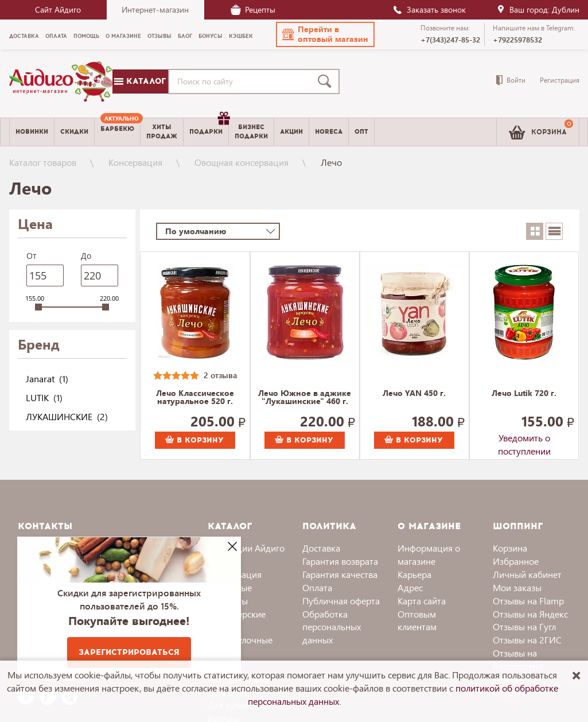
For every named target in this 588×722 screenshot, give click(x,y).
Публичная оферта (341, 601)
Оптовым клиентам (417, 620)
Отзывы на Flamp (528, 601)
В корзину (194, 440)
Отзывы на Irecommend (518, 659)
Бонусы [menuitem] (211, 36)
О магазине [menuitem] (123, 36)
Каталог (140, 81)
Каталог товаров (43, 162)
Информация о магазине (429, 554)
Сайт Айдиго (58, 9)
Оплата (317, 587)
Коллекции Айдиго (246, 548)
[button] (325, 34)
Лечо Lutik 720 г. (524, 394)
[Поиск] (327, 81)
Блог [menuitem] (185, 36)
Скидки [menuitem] (74, 132)
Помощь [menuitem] (86, 36)
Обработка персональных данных (332, 627)
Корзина (510, 548)
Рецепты (253, 9)
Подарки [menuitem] (209, 127)
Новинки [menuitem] (32, 132)
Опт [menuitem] (361, 132)
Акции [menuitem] (291, 132)
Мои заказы (517, 587)
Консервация (135, 162)
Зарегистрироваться (129, 652)
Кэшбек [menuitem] (241, 36)
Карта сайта (422, 601)
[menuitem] (117, 132)
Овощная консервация (242, 162)
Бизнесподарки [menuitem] (251, 131)
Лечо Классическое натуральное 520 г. (195, 398)
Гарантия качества (340, 574)
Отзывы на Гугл (524, 626)
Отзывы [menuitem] (159, 36)
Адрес (410, 587)
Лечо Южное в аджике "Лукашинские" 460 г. (305, 398)
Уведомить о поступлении (524, 440)
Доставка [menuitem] (24, 36)
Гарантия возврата (340, 561)
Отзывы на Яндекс (530, 614)
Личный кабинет (527, 574)
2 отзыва (220, 375)
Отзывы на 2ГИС (527, 640)
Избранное (516, 561)
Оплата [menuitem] (56, 36)
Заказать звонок (429, 9)
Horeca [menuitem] (329, 132)
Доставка (321, 548)
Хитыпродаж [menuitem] (162, 131)
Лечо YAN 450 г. (414, 394)
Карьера (414, 574)
